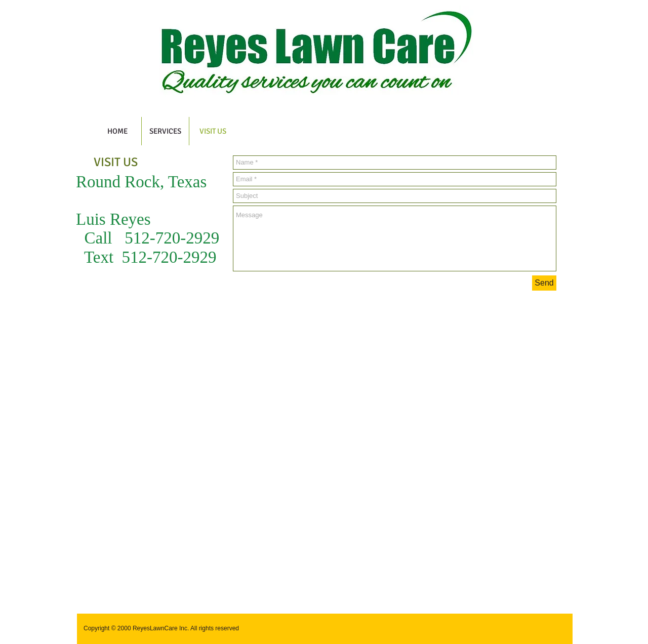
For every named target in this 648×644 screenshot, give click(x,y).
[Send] (544, 283)
